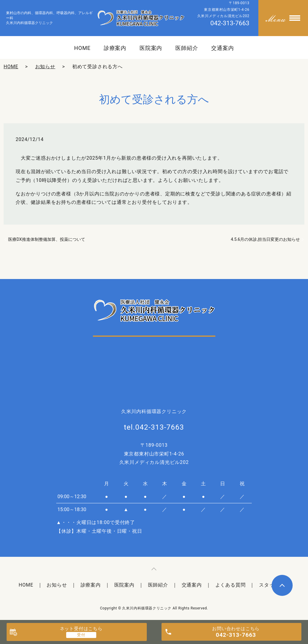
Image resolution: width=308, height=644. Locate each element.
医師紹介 (187, 48)
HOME (82, 48)
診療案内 (115, 48)
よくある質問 (231, 585)
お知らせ (45, 67)
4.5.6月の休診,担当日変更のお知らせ (265, 239)
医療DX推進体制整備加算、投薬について (47, 239)
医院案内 (151, 48)
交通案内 (223, 48)
